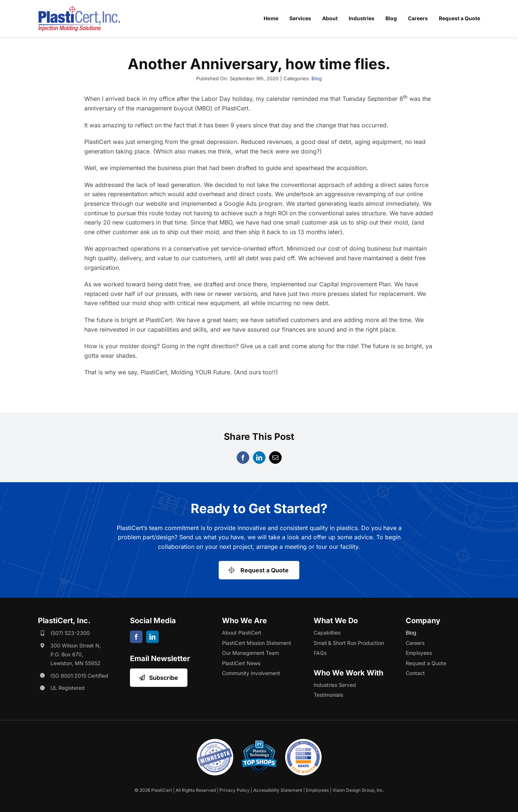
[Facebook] (243, 458)
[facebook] (136, 637)
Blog (317, 78)
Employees (317, 790)
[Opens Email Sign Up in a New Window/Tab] (159, 678)
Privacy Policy (235, 790)
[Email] (275, 458)
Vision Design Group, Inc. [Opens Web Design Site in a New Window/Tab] (358, 790)
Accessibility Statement (278, 790)
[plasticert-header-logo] (79, 8)
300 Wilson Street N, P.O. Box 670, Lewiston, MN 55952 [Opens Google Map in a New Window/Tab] (76, 654)
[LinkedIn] (259, 458)
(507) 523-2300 (70, 633)
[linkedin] (152, 637)
